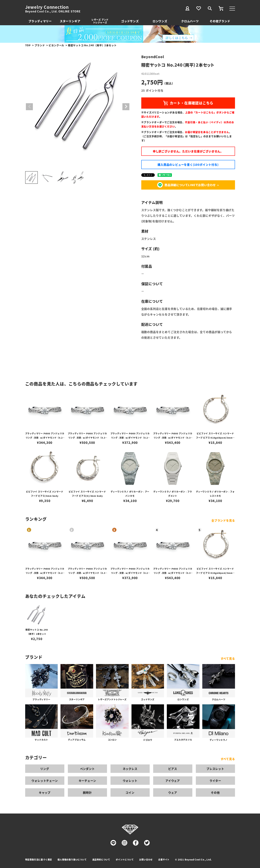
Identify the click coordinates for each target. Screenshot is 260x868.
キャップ (45, 792)
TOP (28, 45)
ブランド (40, 45)
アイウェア (173, 781)
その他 (215, 792)
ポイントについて (125, 860)
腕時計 (87, 792)
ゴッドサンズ (130, 21)
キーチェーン (87, 781)
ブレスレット (215, 769)
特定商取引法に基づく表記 (39, 860)
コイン (130, 792)
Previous (29, 107)
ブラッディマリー (40, 21)
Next (126, 107)
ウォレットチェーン (45, 781)
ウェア (173, 792)
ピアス (173, 769)
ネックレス (130, 769)
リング (45, 769)
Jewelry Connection (47, 7)
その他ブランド (220, 21)
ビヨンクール (56, 45)
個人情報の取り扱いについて (72, 860)
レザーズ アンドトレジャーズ (100, 21)
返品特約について (101, 860)
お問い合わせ (146, 860)
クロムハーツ (190, 21)
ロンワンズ (160, 21)
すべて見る (228, 658)
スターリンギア (70, 21)
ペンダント (87, 769)
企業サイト (164, 860)
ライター (215, 781)
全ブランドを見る (223, 520)
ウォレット (130, 781)
